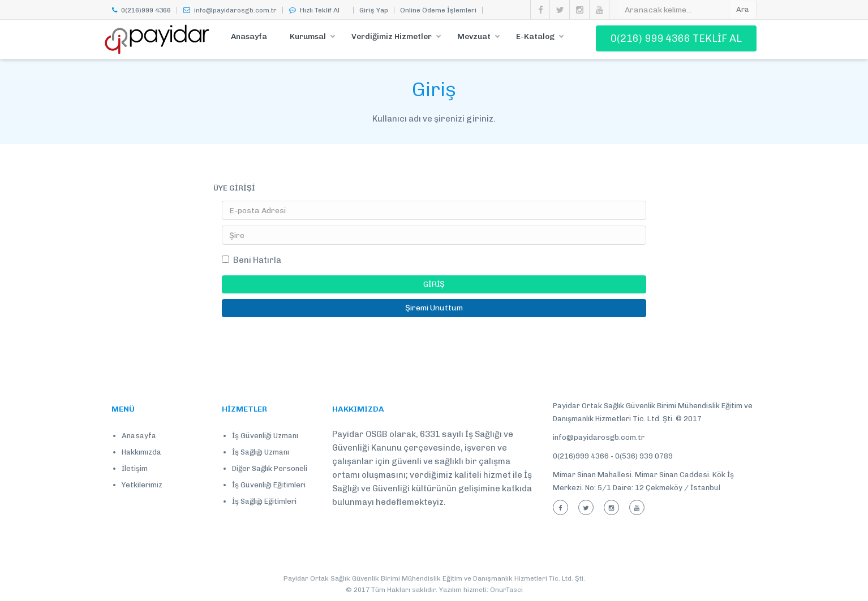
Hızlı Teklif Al (314, 10)
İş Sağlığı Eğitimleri (264, 501)
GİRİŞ (434, 284)
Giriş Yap (374, 10)
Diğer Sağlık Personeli (270, 468)
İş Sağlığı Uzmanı (261, 452)
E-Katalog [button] (535, 36)
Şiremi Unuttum (434, 308)
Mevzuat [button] (474, 36)
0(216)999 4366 (141, 10)
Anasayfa (249, 36)
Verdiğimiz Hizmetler (392, 36)
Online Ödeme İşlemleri (438, 10)
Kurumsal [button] (308, 36)
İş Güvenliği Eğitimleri (269, 485)
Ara (743, 9)
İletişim (135, 468)
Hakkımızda (141, 452)
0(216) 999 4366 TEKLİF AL (676, 38)
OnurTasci (506, 590)
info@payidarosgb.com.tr (230, 10)
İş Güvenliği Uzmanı (265, 436)
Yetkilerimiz (142, 485)
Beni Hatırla (252, 260)
